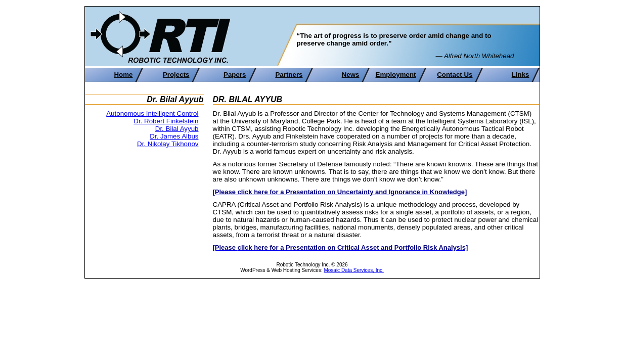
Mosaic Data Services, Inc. (353, 270)
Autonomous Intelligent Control (152, 113)
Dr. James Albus (174, 136)
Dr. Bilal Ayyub (177, 129)
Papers (235, 75)
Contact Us (455, 75)
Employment (396, 75)
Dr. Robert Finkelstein (166, 121)
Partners (289, 75)
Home (123, 75)
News (351, 75)
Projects (176, 75)
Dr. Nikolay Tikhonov (168, 144)
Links (521, 75)
